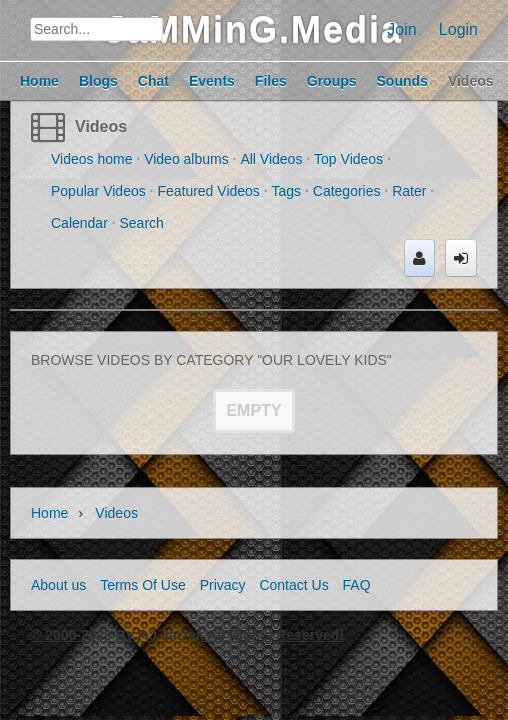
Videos (101, 126)
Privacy (223, 585)
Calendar (79, 223)
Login (458, 29)
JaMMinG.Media (254, 29)
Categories (347, 191)
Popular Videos (98, 191)
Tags (287, 191)
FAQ (357, 585)
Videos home (91, 159)
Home (49, 513)
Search (142, 223)
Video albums (186, 159)
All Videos (271, 159)
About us (58, 585)
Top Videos (348, 159)
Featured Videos (208, 191)
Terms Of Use (143, 585)
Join (401, 29)
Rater (409, 191)
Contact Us (293, 585)
